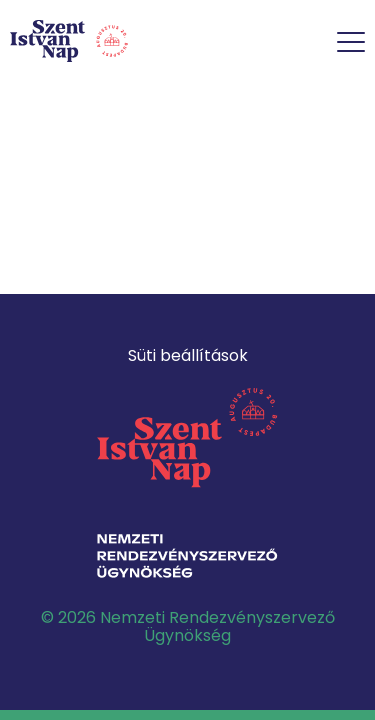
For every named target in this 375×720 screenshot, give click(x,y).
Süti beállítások (188, 355)
